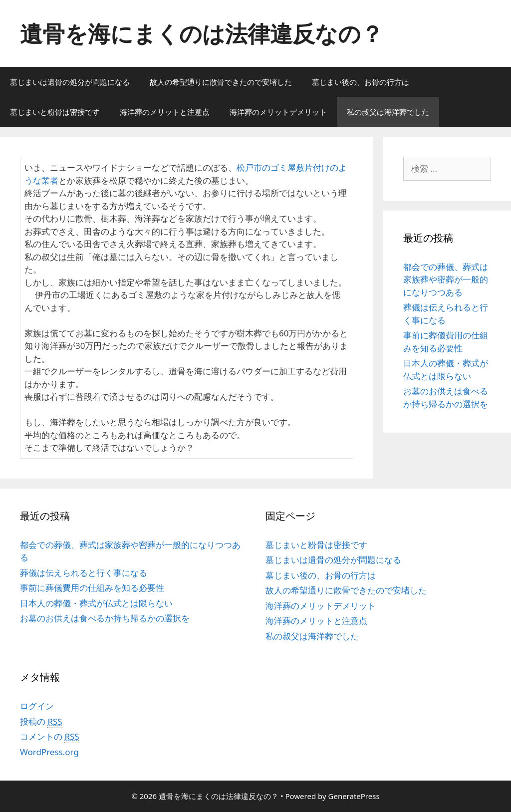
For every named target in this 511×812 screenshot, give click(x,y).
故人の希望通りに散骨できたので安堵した (221, 82)
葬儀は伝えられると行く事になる (84, 573)
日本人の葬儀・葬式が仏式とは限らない (96, 603)
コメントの (50, 737)
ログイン (37, 706)
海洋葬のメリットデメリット (278, 112)
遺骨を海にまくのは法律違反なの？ (202, 33)
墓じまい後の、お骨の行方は (361, 82)
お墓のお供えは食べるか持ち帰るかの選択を (105, 618)
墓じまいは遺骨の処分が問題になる (70, 82)
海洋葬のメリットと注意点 (165, 112)
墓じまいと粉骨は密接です (55, 112)
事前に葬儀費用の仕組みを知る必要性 (92, 588)
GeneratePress (354, 796)
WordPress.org (49, 752)
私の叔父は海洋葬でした (388, 112)
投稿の (41, 722)
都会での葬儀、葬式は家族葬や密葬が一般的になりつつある (446, 279)
